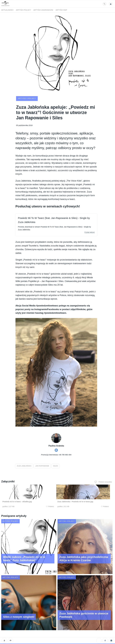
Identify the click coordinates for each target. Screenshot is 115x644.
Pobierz (32, 507)
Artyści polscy (23, 10)
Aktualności (7, 10)
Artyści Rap (61, 10)
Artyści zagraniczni (43, 10)
